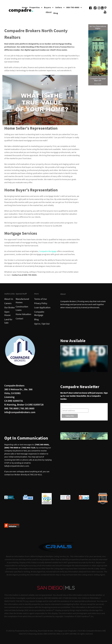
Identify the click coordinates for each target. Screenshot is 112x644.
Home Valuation (23, 314)
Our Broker (10, 308)
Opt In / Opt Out (42, 324)
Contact (19, 319)
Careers (8, 303)
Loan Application (42, 308)
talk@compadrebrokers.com (17, 466)
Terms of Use (40, 299)
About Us (9, 299)
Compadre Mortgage (48, 251)
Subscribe (67, 405)
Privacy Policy (41, 303)
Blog (36, 319)
